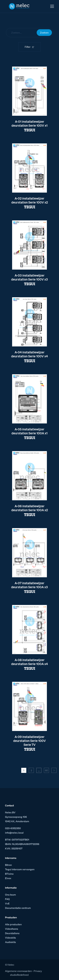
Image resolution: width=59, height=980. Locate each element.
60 (46, 770)
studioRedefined (19, 975)
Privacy (38, 971)
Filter (28, 47)
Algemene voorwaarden (18, 971)
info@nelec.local (14, 833)
